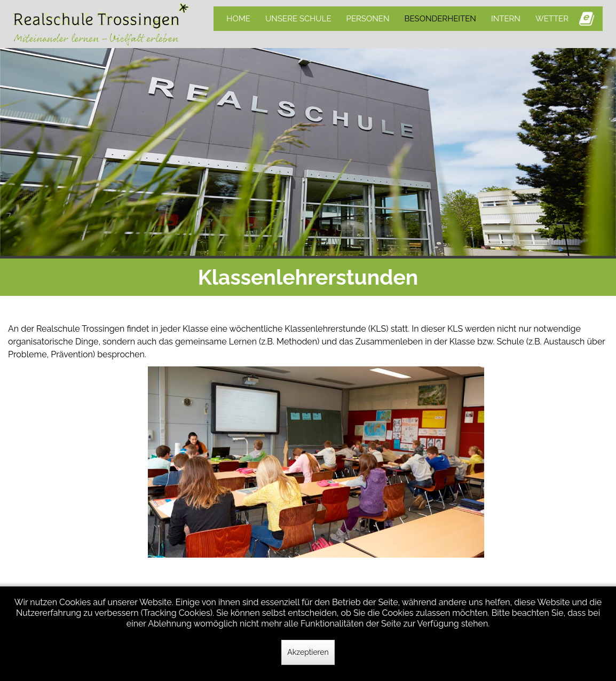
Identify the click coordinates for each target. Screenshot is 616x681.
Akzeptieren (308, 652)
